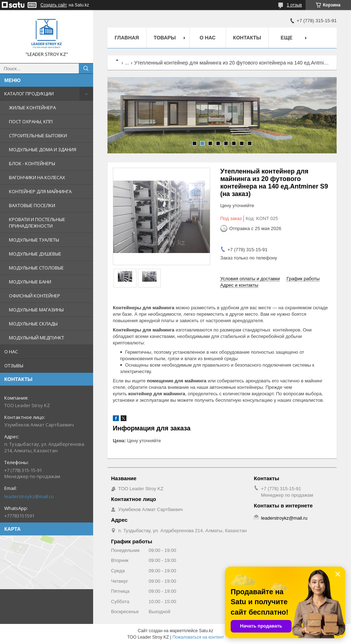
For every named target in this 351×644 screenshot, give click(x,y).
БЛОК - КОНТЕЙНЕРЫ (32, 163)
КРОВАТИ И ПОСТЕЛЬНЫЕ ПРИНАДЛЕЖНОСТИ (37, 223)
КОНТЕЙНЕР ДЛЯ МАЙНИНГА (40, 191)
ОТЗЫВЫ (14, 366)
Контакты (247, 38)
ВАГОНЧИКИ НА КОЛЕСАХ (37, 177)
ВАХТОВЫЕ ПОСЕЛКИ (32, 205)
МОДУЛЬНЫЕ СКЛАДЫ (33, 324)
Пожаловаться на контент (198, 637)
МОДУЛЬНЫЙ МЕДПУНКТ (37, 338)
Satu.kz (206, 631)
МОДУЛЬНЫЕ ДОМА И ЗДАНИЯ (43, 149)
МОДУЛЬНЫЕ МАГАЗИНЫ (36, 310)
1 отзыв (294, 5)
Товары (165, 38)
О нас (208, 38)
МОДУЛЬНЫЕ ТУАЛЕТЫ (34, 240)
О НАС (11, 352)
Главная (127, 38)
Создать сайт (54, 5)
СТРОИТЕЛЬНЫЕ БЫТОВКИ (38, 135)
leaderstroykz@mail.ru (29, 496)
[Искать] (86, 68)
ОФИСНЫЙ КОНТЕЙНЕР (35, 296)
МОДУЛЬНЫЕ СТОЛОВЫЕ (36, 268)
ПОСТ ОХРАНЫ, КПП (31, 121)
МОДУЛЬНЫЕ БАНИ (30, 282)
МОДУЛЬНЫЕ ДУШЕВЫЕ (35, 254)
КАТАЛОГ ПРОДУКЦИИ (29, 94)
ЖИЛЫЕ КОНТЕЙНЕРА (32, 108)
